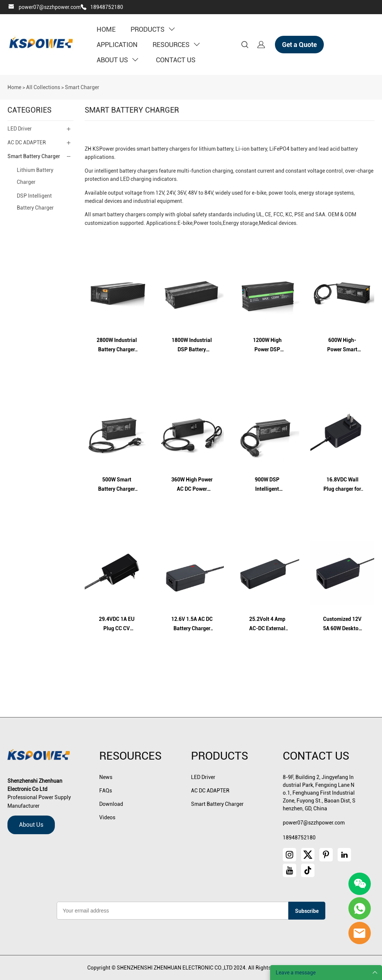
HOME (106, 29)
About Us (31, 825)
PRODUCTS (153, 29)
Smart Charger (82, 87)
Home (14, 87)
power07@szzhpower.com (50, 7)
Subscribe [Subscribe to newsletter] (307, 911)
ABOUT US (117, 60)
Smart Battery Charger (34, 156)
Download (111, 804)
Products (220, 756)
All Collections (43, 87)
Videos (107, 817)
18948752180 (107, 7)
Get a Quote (299, 45)
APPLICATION (117, 45)
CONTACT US (176, 60)
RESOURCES (176, 45)
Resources (130, 756)
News (106, 777)
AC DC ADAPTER (27, 142)
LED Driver (20, 129)
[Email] (173, 911)
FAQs (106, 791)
